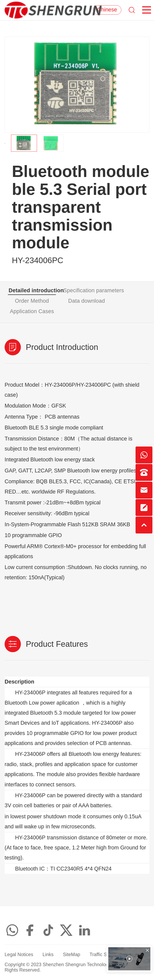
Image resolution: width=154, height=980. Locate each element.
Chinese (107, 10)
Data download (87, 301)
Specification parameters (87, 290)
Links (48, 954)
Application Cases (32, 311)
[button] (5, 143)
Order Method (32, 301)
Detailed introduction (32, 290)
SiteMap (72, 954)
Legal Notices (19, 954)
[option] (77, 84)
